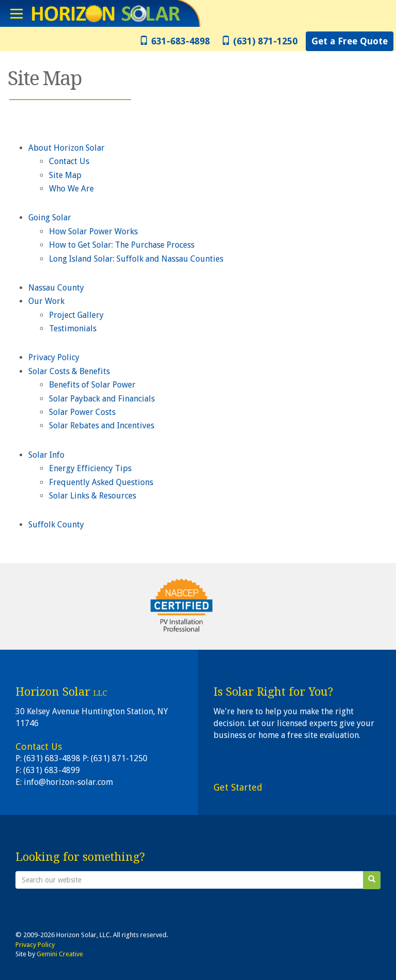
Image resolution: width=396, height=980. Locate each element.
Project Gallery (76, 315)
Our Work (46, 301)
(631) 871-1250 (259, 41)
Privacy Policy (54, 357)
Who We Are (71, 189)
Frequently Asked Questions (101, 482)
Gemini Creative (60, 954)
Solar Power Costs (82, 412)
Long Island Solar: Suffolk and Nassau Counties (136, 259)
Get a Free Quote (350, 41)
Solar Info (46, 455)
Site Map (65, 175)
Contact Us (69, 161)
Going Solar (50, 218)
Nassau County (56, 288)
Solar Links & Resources (93, 496)
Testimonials (73, 328)
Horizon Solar (104, 13)
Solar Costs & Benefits (69, 371)
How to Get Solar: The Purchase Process (122, 245)
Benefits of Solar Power (92, 385)
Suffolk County (56, 525)
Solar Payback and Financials (102, 399)
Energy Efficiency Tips (90, 468)
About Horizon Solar (67, 148)
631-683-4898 (175, 41)
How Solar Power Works (93, 231)
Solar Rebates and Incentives (102, 425)
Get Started (238, 787)
